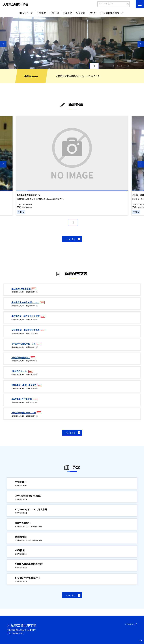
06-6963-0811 (18, 633)
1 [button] (114, 66)
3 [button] (121, 66)
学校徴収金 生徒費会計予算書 (26, 330)
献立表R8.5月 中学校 (21, 288)
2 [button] (118, 66)
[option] (72, 43)
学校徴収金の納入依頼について (25, 302)
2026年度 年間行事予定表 (24, 385)
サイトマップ (132, 624)
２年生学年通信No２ (21, 357)
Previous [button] (3, 44)
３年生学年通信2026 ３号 (24, 344)
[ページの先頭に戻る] (141, 641)
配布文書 (80, 13)
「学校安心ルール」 (20, 371)
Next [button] (141, 44)
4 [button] (125, 66)
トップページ (27, 13)
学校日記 (54, 13)
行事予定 (67, 13)
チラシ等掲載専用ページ (112, 13)
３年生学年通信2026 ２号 (24, 412)
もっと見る (71, 239)
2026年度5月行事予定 (22, 399)
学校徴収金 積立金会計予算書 (26, 316)
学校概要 (41, 13)
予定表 (92, 13)
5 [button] (129, 66)
